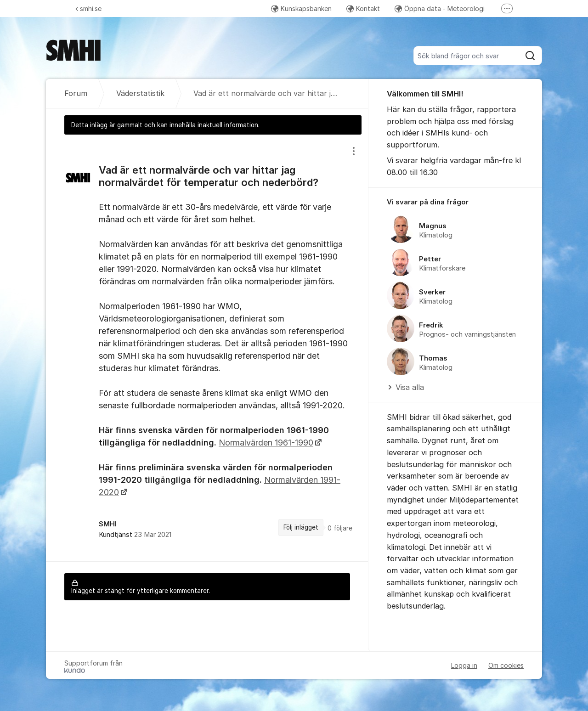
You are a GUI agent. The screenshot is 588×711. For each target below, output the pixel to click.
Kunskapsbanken (301, 8)
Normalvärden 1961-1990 (266, 443)
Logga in (464, 665)
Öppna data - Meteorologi (440, 8)
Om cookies (506, 665)
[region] (207, 348)
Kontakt (363, 8)
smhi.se (88, 8)
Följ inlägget (301, 527)
